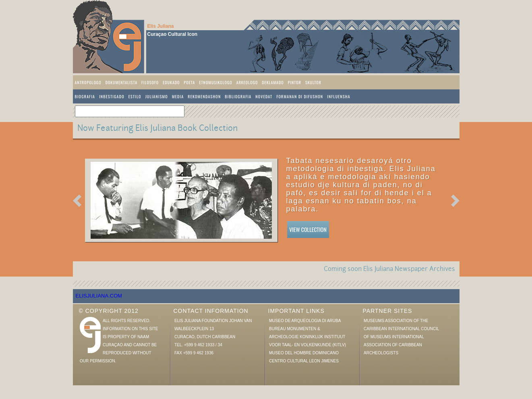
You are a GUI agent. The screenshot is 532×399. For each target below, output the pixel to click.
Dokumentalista (121, 82)
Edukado (171, 82)
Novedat (264, 96)
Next (455, 201)
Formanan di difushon (300, 96)
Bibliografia (238, 96)
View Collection (308, 229)
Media (178, 96)
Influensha (339, 96)
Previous (77, 201)
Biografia (85, 96)
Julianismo (157, 96)
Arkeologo (247, 82)
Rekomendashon (204, 96)
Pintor (295, 82)
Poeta (190, 82)
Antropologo (88, 82)
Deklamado (273, 82)
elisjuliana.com (99, 296)
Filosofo (150, 82)
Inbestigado (112, 96)
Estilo (135, 96)
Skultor (313, 82)
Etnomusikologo (215, 82)
